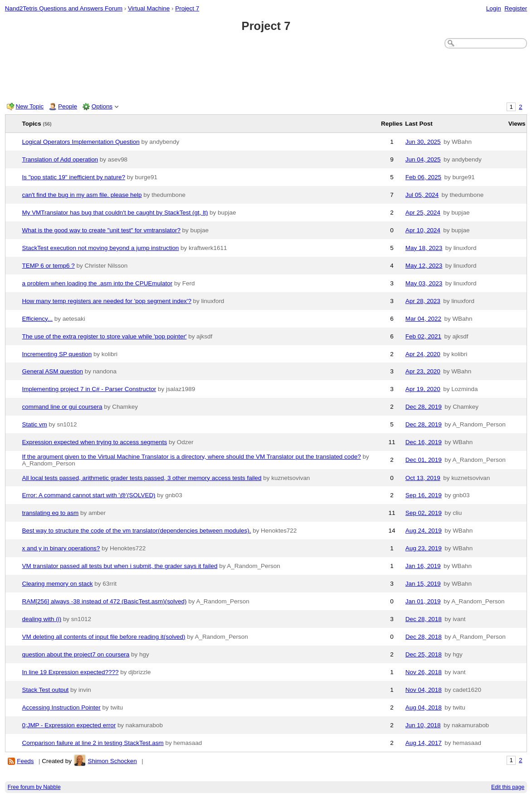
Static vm (35, 424)
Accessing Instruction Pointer (61, 707)
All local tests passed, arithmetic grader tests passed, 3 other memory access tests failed (142, 478)
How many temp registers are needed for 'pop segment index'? (107, 301)
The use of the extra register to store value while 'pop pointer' (105, 336)
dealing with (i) (42, 619)
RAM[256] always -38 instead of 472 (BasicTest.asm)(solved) (105, 601)
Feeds (25, 761)
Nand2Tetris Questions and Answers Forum (64, 8)
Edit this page (508, 787)
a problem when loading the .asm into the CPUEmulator (98, 283)
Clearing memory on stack (58, 584)
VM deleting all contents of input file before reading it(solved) (104, 637)
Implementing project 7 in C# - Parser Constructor (89, 389)
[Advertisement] (266, 73)
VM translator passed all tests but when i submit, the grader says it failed (120, 566)
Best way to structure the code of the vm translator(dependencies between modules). (137, 531)
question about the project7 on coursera (76, 654)
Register (516, 8)
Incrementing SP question (57, 354)
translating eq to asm (51, 513)
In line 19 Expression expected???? (71, 672)
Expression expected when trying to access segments (95, 442)
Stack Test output (46, 690)
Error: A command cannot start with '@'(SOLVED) (89, 495)
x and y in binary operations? (61, 548)
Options (102, 106)
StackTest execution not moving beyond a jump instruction (101, 248)
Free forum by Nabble (34, 787)
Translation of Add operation (60, 159)
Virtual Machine (149, 8)
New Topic (30, 106)
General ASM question (53, 371)
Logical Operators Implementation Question (81, 142)
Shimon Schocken (112, 761)
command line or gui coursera (62, 407)
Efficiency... (37, 319)
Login (494, 8)
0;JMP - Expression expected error (69, 725)
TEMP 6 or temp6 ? (49, 266)
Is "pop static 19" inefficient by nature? (74, 177)
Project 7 (187, 8)
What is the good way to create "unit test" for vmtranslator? (101, 230)
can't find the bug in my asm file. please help (82, 195)
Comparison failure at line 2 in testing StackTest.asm (93, 743)
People (68, 106)
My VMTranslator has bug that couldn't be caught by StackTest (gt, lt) (115, 213)
